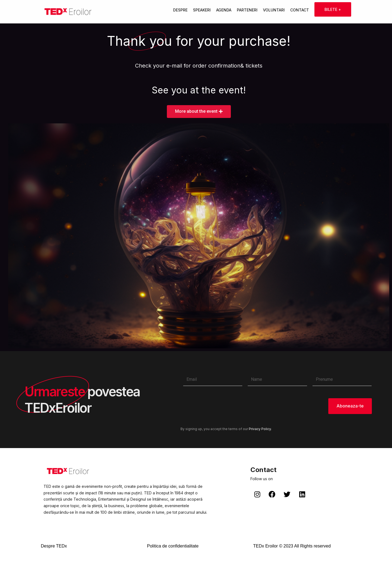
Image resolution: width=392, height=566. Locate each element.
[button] (199, 112)
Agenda (224, 10)
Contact (300, 10)
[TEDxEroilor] (68, 12)
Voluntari (274, 10)
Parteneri (247, 10)
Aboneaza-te (350, 406)
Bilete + (333, 9)
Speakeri (202, 10)
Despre (180, 10)
